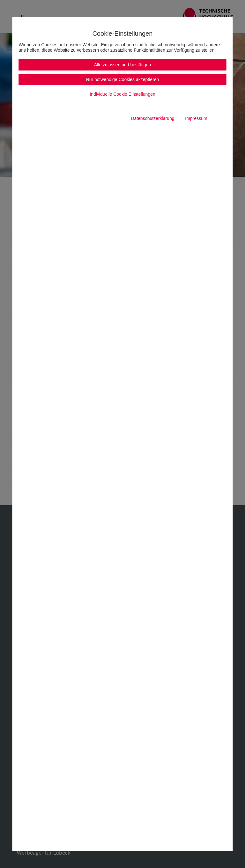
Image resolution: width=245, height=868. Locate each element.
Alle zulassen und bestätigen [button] (122, 65)
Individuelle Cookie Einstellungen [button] (122, 94)
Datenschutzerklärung (152, 118)
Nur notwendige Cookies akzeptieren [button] (123, 79)
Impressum (196, 118)
